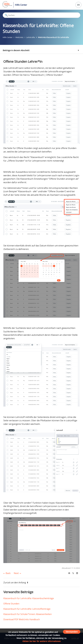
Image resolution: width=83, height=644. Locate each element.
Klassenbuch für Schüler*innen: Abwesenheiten (28, 614)
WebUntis (19, 37)
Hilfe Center (21, 5)
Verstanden (72, 632)
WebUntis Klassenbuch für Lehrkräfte (53, 37)
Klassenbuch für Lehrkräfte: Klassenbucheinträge (29, 598)
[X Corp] (74, 573)
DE (78, 5)
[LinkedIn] (78, 573)
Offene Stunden (11, 604)
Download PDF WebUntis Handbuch (22, 619)
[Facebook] (70, 573)
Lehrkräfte (31, 37)
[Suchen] (41, 15)
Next (17, 573)
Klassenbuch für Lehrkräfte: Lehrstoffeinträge (27, 609)
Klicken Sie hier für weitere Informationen (42, 641)
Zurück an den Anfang (16, 583)
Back (7, 573)
